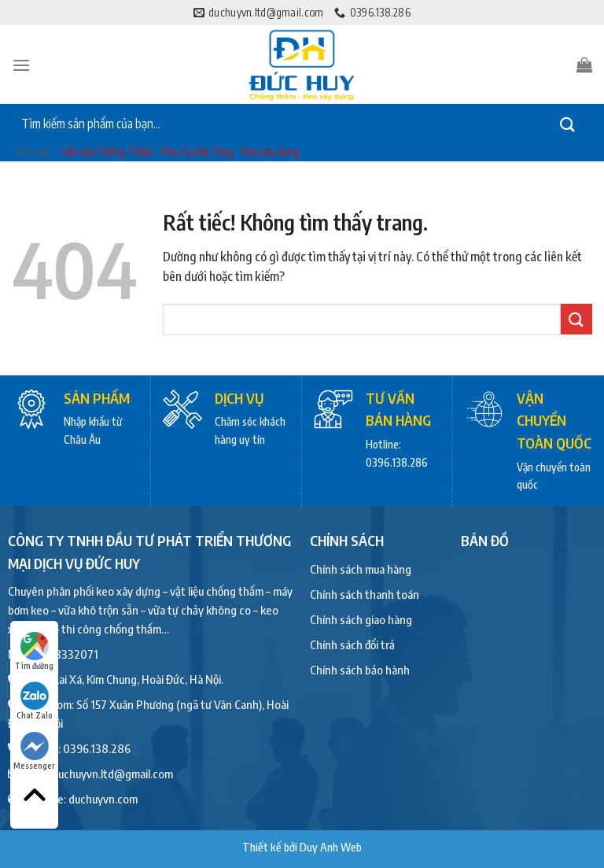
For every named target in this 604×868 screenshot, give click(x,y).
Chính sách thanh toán (365, 594)
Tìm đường (34, 651)
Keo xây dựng (271, 151)
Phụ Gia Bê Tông (197, 151)
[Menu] (21, 65)
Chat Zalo (35, 701)
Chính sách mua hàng (361, 569)
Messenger (34, 751)
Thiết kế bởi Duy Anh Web (302, 847)
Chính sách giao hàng (361, 619)
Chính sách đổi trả (352, 645)
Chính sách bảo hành (360, 670)
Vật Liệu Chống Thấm (107, 151)
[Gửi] (568, 124)
